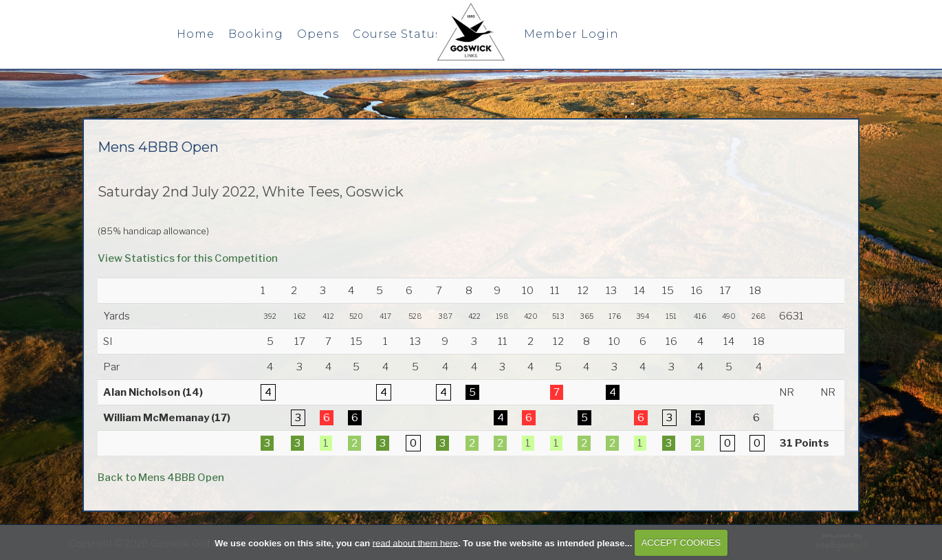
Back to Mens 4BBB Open (161, 478)
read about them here (415, 542)
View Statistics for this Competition (188, 258)
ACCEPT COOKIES (681, 542)
